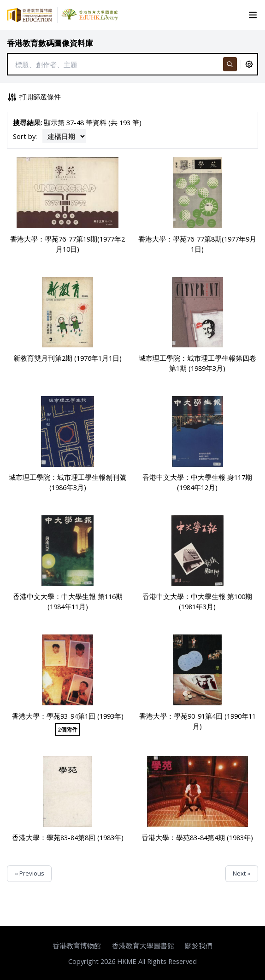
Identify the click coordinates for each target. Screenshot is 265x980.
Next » (241, 873)
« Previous (29, 873)
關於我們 (199, 945)
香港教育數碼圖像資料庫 (50, 43)
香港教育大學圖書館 (143, 945)
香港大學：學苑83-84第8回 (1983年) (68, 837)
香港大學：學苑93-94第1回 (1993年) (68, 716)
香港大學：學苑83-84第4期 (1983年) (197, 837)
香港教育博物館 (77, 945)
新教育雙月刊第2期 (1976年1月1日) (68, 358)
